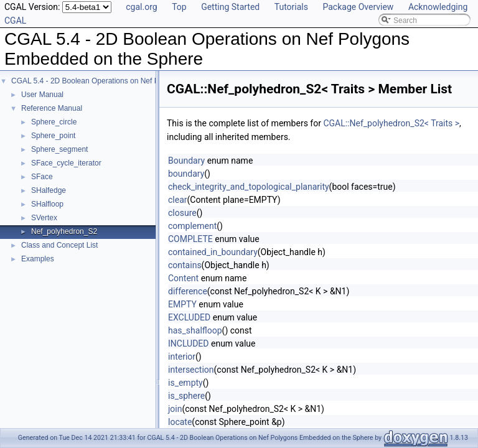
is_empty (185, 383)
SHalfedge (49, 190)
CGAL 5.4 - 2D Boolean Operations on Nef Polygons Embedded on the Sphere (142, 81)
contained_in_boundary (213, 252)
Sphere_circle (54, 122)
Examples (38, 259)
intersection (191, 370)
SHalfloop (47, 204)
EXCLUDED (189, 317)
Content (183, 278)
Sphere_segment (59, 149)
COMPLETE (190, 239)
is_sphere (186, 396)
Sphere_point (53, 136)
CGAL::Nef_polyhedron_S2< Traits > (391, 123)
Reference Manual (52, 108)
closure (182, 213)
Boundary (186, 161)
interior (182, 357)
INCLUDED (189, 343)
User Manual (42, 95)
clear (178, 200)
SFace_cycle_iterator (66, 163)
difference (188, 291)
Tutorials (291, 7)
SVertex (44, 218)
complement (192, 226)
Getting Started (230, 7)
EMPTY (182, 304)
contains (185, 265)
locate (180, 422)
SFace (42, 177)
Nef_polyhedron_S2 (64, 231)
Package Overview (358, 7)
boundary (186, 174)
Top (179, 7)
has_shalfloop (195, 330)
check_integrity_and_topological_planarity (249, 187)
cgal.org (141, 7)
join (175, 409)
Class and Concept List (59, 245)
